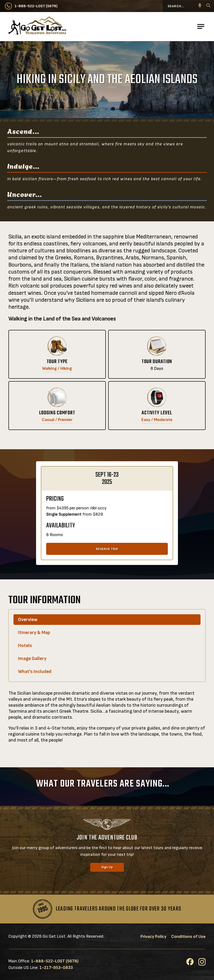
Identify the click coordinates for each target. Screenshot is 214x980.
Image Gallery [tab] (32, 659)
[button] (200, 6)
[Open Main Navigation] (201, 26)
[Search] (208, 6)
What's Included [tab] (35, 672)
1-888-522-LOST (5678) (55, 961)
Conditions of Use (188, 937)
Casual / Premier (57, 420)
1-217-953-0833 (56, 968)
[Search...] (185, 6)
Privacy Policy (153, 937)
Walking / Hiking (57, 368)
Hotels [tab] (25, 646)
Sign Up (107, 867)
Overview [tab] (28, 620)
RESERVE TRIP (107, 549)
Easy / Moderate (157, 420)
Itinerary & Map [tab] (34, 633)
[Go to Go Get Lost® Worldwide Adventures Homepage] (37, 27)
